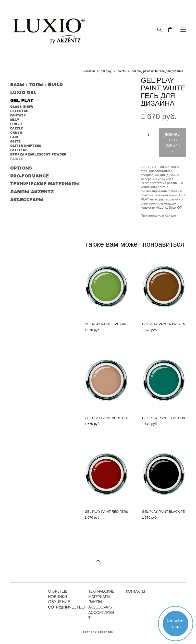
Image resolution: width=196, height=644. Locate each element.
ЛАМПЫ (95, 602)
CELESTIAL (20, 111)
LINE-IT (17, 124)
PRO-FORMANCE (29, 176)
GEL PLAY (22, 100)
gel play (106, 71)
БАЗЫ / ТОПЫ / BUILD (36, 84)
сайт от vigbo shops (98, 632)
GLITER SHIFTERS (26, 146)
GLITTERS (19, 150)
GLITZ (15, 141)
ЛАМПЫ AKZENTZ (32, 192)
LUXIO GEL (23, 92)
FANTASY (18, 115)
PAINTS (17, 159)
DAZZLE (17, 128)
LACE (15, 137)
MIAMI (15, 120)
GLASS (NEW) (22, 107)
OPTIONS (21, 168)
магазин (89, 71)
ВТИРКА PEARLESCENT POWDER (38, 154)
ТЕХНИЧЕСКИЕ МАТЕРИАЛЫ (45, 184)
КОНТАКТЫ (135, 591)
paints (121, 71)
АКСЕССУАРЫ (27, 199)
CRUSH (16, 133)
